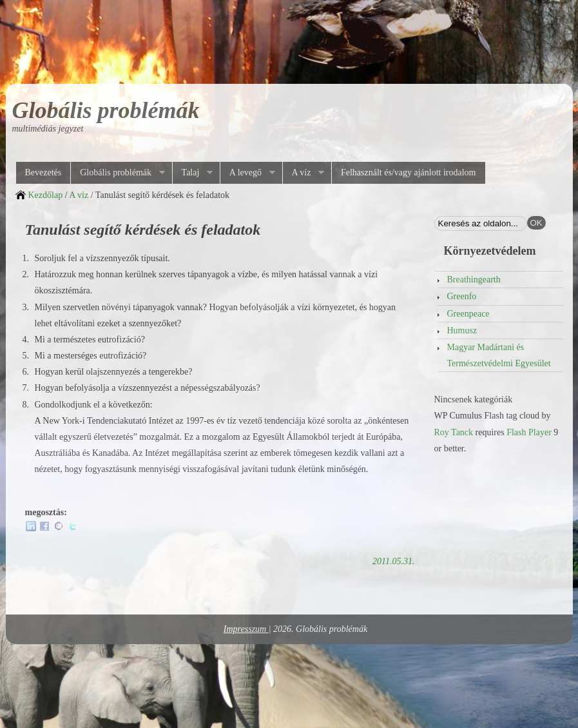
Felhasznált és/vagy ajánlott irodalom (409, 172)
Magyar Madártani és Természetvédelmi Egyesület (499, 355)
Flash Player (529, 432)
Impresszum (246, 629)
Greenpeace (468, 314)
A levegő (247, 173)
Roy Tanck (454, 432)
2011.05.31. (393, 561)
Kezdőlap (46, 195)
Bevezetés (43, 172)
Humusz (462, 330)
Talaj (193, 173)
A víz (303, 173)
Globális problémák (106, 110)
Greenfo (462, 296)
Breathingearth (474, 280)
